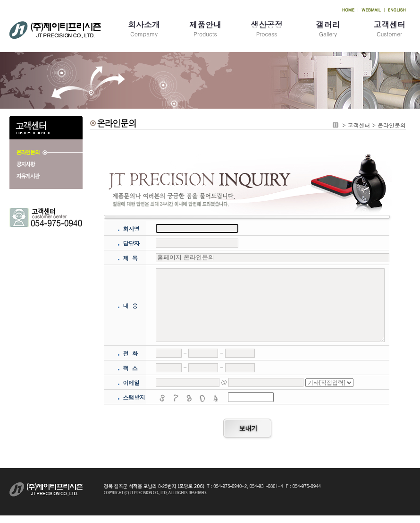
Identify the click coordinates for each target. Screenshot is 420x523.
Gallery (328, 28)
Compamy (144, 28)
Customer (389, 28)
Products (205, 28)
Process (267, 28)
